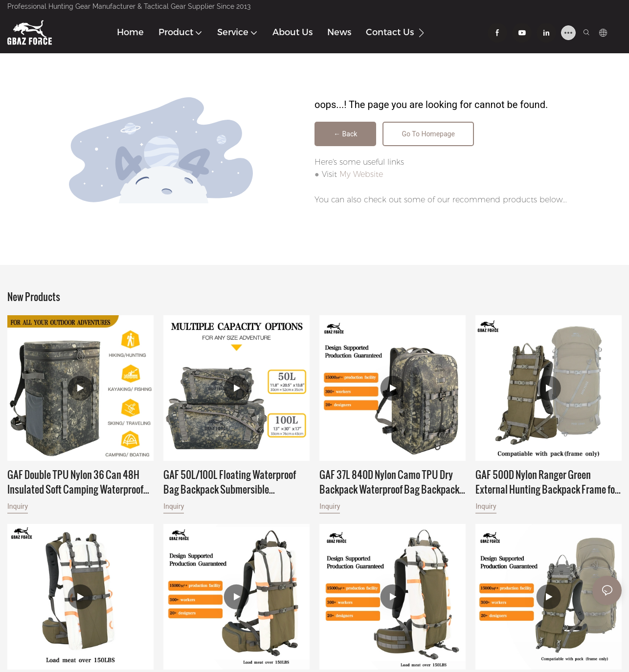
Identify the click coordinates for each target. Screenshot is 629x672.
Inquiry (18, 508)
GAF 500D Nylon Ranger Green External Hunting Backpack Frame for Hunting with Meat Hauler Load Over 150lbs (547, 483)
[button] (421, 33)
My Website (361, 176)
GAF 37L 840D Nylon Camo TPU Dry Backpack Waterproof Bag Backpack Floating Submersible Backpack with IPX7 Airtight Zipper (390, 483)
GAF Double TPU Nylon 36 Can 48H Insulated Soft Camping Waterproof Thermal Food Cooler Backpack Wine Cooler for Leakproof (77, 483)
